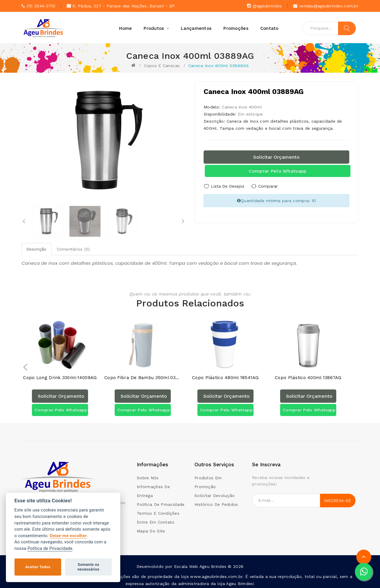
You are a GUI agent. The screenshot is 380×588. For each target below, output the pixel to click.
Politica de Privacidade (161, 502)
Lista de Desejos (228, 186)
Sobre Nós (148, 476)
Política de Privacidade (50, 549)
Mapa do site (151, 529)
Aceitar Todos (38, 567)
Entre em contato (156, 520)
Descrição (36, 249)
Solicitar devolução (215, 493)
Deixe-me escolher (68, 536)
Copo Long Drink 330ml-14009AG (60, 376)
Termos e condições (158, 511)
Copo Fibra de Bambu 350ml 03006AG (143, 376)
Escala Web (186, 564)
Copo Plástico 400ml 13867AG (308, 376)
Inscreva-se (337, 498)
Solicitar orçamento (276, 157)
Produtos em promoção (208, 480)
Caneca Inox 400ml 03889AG (219, 66)
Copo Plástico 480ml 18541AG (225, 376)
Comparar (270, 186)
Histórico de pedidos (216, 502)
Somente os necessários (88, 567)
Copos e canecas (162, 66)
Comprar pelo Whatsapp (278, 171)
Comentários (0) (73, 249)
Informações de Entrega (153, 489)
